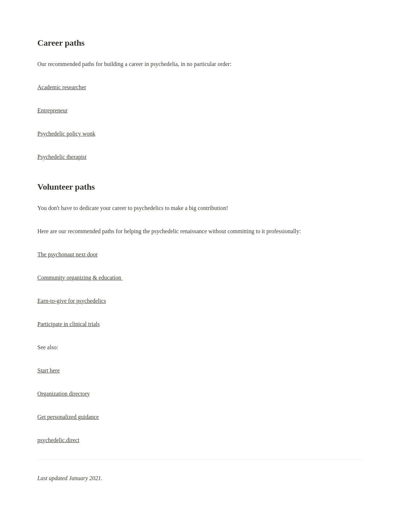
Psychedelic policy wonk (66, 134)
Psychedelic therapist (62, 157)
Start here (49, 370)
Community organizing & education (80, 278)
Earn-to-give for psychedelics (72, 301)
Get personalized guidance (68, 417)
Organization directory (64, 394)
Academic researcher (62, 87)
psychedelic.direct (58, 440)
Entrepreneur (53, 110)
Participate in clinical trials (69, 324)
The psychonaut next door (68, 254)
